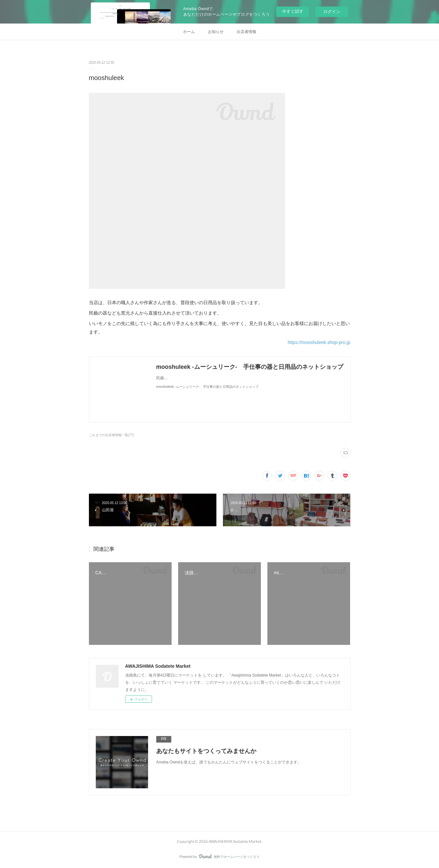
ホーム (189, 32)
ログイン (332, 12)
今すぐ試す (293, 11)
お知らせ (216, 32)
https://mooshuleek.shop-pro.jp (319, 342)
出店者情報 (246, 32)
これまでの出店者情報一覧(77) (111, 435)
